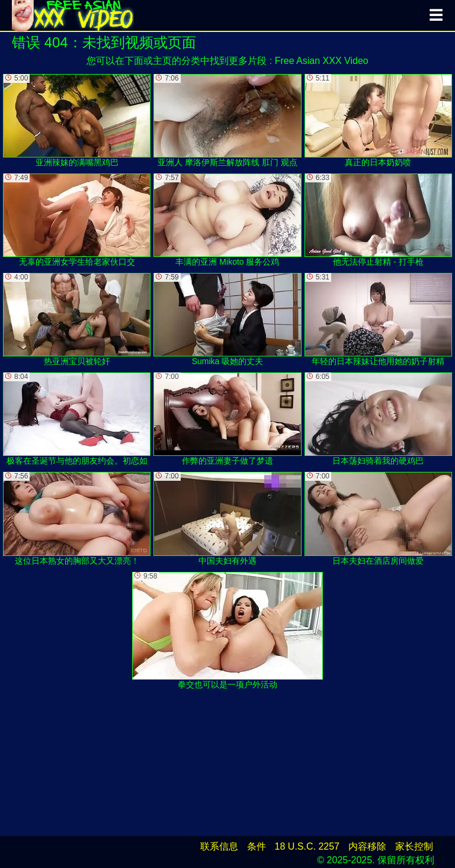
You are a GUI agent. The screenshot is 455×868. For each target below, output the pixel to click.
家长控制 (414, 846)
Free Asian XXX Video (322, 61)
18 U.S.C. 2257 (307, 846)
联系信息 (219, 846)
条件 (257, 846)
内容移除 (367, 846)
